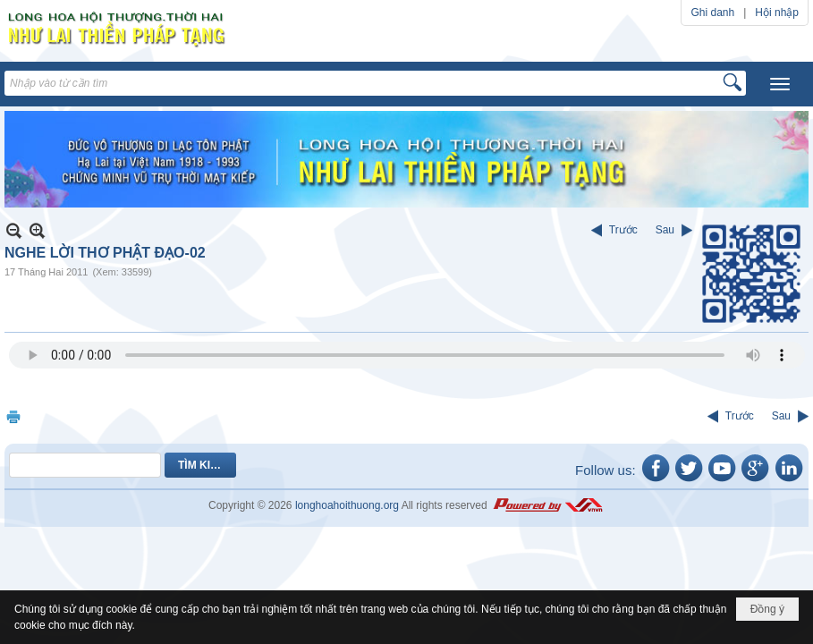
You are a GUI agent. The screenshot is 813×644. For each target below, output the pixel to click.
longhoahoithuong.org (347, 505)
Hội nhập (777, 13)
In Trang (13, 416)
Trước (623, 230)
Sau (665, 230)
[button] (780, 84)
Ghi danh (712, 13)
